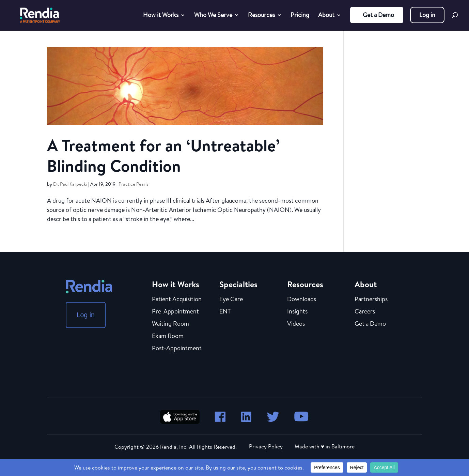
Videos (296, 324)
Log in (427, 15)
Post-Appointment (177, 349)
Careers (365, 312)
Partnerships (371, 300)
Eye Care (231, 300)
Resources (261, 16)
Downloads (302, 300)
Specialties (238, 284)
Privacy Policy (266, 446)
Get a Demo (378, 15)
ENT (225, 312)
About (326, 16)
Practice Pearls (134, 184)
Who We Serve (213, 16)
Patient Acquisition (177, 300)
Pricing (300, 16)
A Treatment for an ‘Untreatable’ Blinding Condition (163, 156)
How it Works (161, 16)
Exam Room (168, 336)
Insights (297, 312)
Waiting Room (170, 324)
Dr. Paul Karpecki (70, 184)
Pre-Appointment (175, 312)
